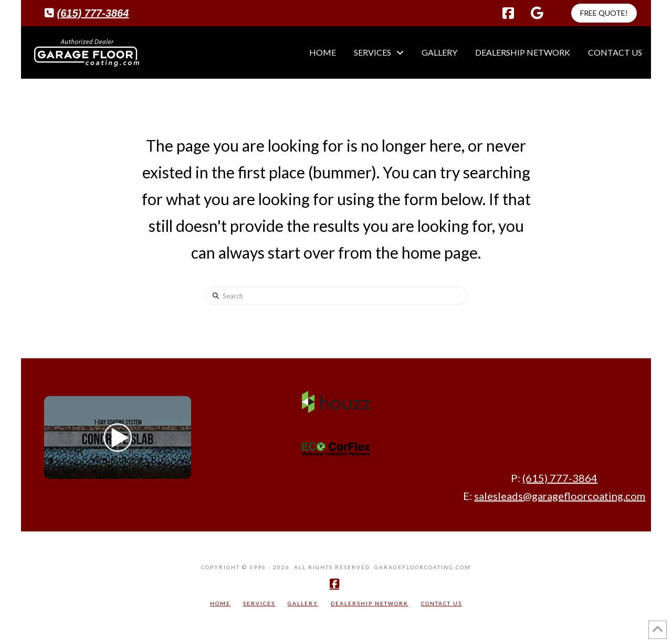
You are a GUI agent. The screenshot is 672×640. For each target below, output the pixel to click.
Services (259, 603)
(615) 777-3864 (93, 13)
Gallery (303, 603)
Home (220, 603)
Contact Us (442, 603)
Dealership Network (370, 603)
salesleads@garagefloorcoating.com (560, 496)
